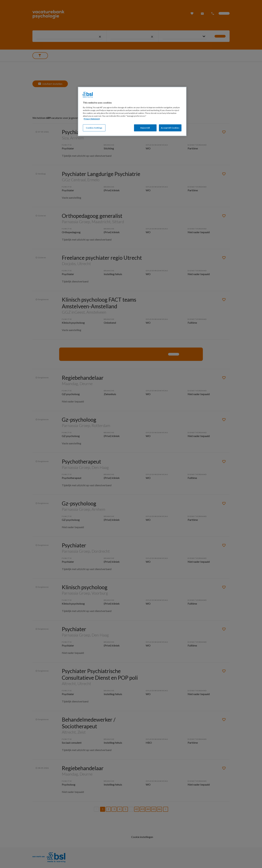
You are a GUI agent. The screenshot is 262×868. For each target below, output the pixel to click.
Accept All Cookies (170, 128)
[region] (132, 111)
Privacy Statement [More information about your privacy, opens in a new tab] (92, 119)
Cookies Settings (94, 128)
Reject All (145, 128)
